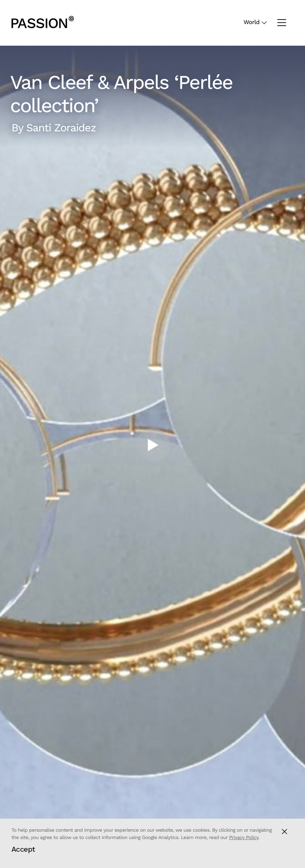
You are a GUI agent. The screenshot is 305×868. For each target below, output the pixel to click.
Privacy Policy (244, 837)
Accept (23, 849)
